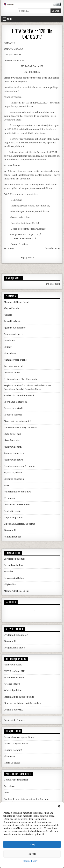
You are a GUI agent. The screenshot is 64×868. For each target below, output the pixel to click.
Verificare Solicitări (14, 559)
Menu (10, 19)
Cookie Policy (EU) (14, 710)
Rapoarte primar (13, 472)
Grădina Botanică (13, 750)
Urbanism (9, 498)
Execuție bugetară (14, 479)
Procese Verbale (13, 415)
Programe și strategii (16, 402)
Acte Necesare (12, 684)
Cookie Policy (30, 861)
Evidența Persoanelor (16, 635)
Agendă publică (12, 321)
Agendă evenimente (15, 328)
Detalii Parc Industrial (16, 780)
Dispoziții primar (13, 518)
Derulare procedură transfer (20, 466)
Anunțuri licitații (13, 447)
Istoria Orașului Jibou (16, 744)
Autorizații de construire (17, 492)
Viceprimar (10, 353)
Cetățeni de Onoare (14, 720)
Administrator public (15, 360)
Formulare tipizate (14, 678)
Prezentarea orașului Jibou (19, 737)
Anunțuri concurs (13, 460)
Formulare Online (13, 565)
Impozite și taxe (13, 434)
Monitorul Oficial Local (16, 302)
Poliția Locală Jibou (14, 648)
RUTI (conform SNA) (15, 671)
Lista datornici (12, 440)
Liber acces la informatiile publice (22, 703)
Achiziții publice (13, 537)
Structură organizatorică (17, 421)
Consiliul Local (12, 373)
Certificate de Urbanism (17, 505)
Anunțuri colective (14, 453)
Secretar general (13, 366)
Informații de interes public (19, 697)
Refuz (32, 854)
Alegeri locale (11, 308)
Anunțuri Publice (13, 665)
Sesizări (8, 572)
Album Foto (10, 756)
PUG (6, 485)
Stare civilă (10, 530)
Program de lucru (13, 334)
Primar (8, 347)
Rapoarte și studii (13, 408)
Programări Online (14, 578)
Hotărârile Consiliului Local (19, 396)
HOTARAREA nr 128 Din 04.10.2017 (32, 34)
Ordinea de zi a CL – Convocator (21, 379)
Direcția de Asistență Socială (19, 524)
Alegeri (8, 315)
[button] (59, 806)
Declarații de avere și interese (20, 428)
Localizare (10, 340)
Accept (32, 845)
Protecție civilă (12, 511)
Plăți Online (10, 584)
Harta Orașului (12, 763)
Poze (7, 793)
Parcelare (9, 786)
